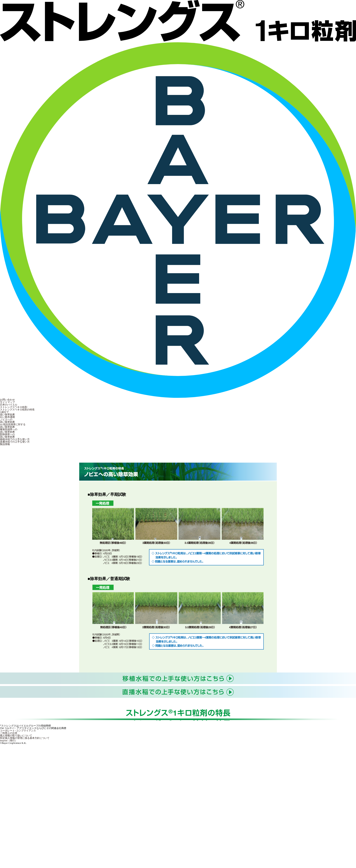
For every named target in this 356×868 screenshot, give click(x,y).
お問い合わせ (7, 400)
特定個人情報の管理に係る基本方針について (25, 738)
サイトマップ (7, 402)
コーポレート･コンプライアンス (18, 731)
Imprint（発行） (9, 740)
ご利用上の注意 (9, 733)
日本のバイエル (9, 405)
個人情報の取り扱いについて (16, 736)
